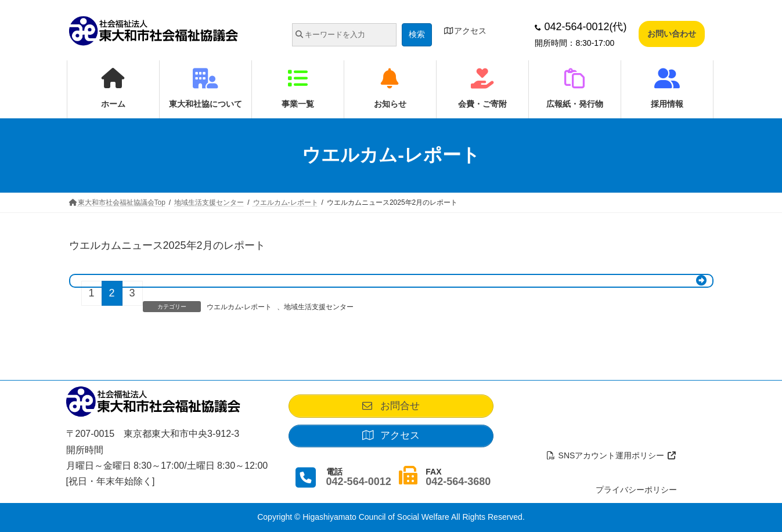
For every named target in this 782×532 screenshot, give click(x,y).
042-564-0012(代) (581, 27)
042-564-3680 (458, 487)
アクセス (466, 31)
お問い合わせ (672, 34)
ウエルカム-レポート (239, 307)
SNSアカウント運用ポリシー (611, 456)
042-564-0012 (359, 487)
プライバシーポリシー (636, 490)
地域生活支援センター (319, 307)
